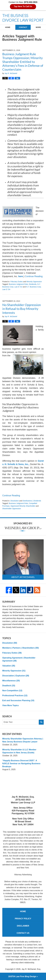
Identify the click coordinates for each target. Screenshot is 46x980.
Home (8, 27)
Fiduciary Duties (17, 282)
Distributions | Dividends (32, 501)
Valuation (9, 666)
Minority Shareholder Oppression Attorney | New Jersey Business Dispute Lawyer (23, 740)
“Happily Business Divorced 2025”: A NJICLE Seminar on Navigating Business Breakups (21, 764)
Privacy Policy (23, 919)
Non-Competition (12, 691)
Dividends (33, 284)
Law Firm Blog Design (22, 976)
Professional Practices (15, 696)
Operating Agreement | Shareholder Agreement (19, 659)
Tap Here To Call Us (23, 6)
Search (41, 722)
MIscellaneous (11, 681)
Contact (23, 27)
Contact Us (23, 933)
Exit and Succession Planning (18, 700)
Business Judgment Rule (18, 284)
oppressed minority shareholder (23, 506)
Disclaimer (23, 926)
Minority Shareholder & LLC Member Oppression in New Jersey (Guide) (19, 751)
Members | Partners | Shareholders (21, 648)
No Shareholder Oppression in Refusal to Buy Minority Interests (22, 309)
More (38, 27)
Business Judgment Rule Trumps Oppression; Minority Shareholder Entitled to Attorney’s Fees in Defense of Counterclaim (23, 62)
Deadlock (9, 686)
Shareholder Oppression (12, 509)
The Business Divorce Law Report (23, 18)
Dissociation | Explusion (16, 676)
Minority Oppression (34, 282)
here (21, 276)
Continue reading (34, 276)
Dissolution (15, 501)
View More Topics (11, 705)
